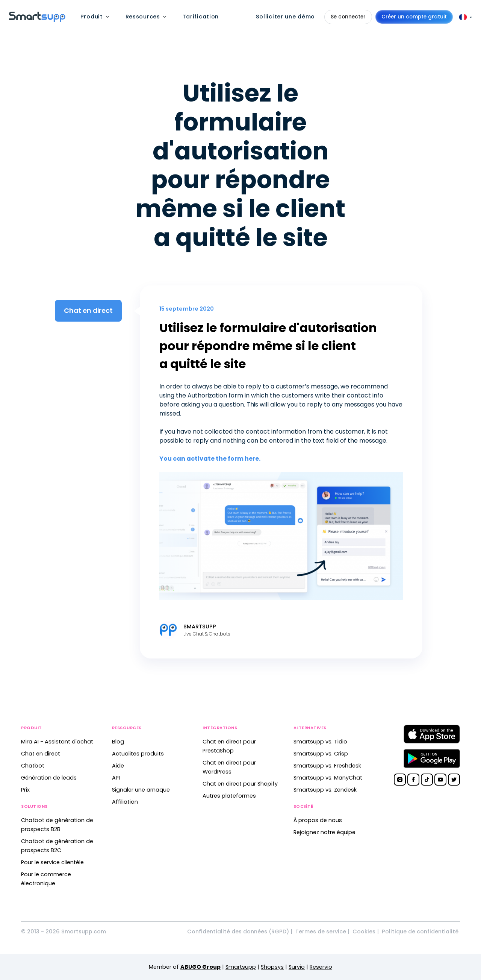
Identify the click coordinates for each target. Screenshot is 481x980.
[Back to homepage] (37, 20)
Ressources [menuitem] (143, 17)
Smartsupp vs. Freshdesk (327, 766)
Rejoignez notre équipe (324, 832)
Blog (118, 742)
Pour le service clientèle (52, 862)
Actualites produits (138, 754)
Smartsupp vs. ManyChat (328, 778)
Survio (297, 967)
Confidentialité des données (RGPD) (238, 931)
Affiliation (125, 802)
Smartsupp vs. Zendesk (325, 790)
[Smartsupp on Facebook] (413, 780)
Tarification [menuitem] (201, 17)
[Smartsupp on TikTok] (427, 780)
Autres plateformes (229, 796)
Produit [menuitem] (92, 17)
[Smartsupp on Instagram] (400, 780)
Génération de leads (49, 778)
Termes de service (321, 931)
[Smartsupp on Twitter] (454, 780)
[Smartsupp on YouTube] (440, 780)
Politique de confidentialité (420, 931)
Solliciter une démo (285, 17)
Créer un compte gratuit (414, 17)
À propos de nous (318, 820)
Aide (118, 766)
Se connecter (348, 17)
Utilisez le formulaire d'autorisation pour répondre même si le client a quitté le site (268, 346)
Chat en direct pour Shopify (240, 784)
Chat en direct (41, 754)
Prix (25, 790)
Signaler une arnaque (141, 790)
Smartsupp (241, 967)
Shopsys (272, 967)
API (116, 778)
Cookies (364, 931)
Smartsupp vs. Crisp (321, 754)
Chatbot (33, 766)
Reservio (321, 967)
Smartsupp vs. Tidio (320, 742)
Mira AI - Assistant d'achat (57, 742)
